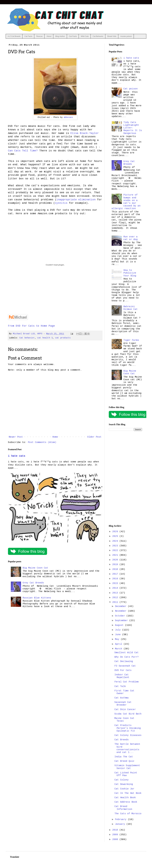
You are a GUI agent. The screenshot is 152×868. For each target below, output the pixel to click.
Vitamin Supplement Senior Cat (127, 767)
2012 (116, 598)
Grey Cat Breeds (33, 583)
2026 (116, 532)
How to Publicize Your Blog (130, 273)
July (119, 630)
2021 (116, 555)
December (121, 606)
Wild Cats (85, 36)
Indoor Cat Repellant (122, 676)
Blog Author (60, 36)
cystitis (61, 203)
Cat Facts (28, 36)
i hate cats (17, 456)
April (119, 644)
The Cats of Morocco (128, 814)
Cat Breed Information (123, 808)
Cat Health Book (125, 798)
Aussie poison (126, 36)
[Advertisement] (125, 478)
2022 (116, 550)
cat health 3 (45, 338)
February (121, 819)
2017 (116, 574)
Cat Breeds (122, 740)
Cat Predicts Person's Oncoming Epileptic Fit (128, 728)
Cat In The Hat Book (128, 793)
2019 (116, 565)
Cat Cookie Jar (124, 789)
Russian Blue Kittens (37, 598)
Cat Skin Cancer (125, 710)
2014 (116, 588)
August (120, 625)
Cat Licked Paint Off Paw (126, 774)
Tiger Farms (131, 340)
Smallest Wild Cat (127, 653)
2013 (116, 593)
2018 (116, 569)
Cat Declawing (124, 661)
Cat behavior (27, 338)
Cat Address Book (126, 802)
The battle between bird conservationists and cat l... (127, 748)
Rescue (39, 36)
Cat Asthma (122, 698)
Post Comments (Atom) (42, 442)
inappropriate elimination (76, 200)
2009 (116, 835)
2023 (116, 546)
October (121, 616)
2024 (116, 541)
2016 (116, 579)
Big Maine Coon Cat (35, 568)
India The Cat (124, 757)
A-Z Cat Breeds (14, 36)
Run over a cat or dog (131, 238)
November (121, 611)
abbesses (68, 117)
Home (55, 437)
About (49, 36)
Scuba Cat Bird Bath (128, 714)
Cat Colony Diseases (128, 735)
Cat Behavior (98, 36)
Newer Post (16, 437)
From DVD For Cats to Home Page (31, 326)
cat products (63, 338)
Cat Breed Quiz (124, 761)
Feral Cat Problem (127, 682)
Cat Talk (120, 686)
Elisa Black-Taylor (85, 133)
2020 (116, 560)
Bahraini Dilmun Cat (131, 308)
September (122, 621)
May (118, 639)
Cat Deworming (124, 784)
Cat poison (131, 89)
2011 (116, 602)
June (119, 635)
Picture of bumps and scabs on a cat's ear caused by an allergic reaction (126, 202)
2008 (116, 839)
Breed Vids (112, 36)
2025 (116, 536)
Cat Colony (122, 780)
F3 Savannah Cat (125, 666)
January (121, 824)
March (119, 649)
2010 (116, 830)
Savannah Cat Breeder (123, 704)
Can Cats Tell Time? (23, 151)
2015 (116, 583)
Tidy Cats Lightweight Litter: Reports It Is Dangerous (133, 128)
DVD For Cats (123, 670)
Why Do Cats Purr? (127, 657)
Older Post (94, 437)
